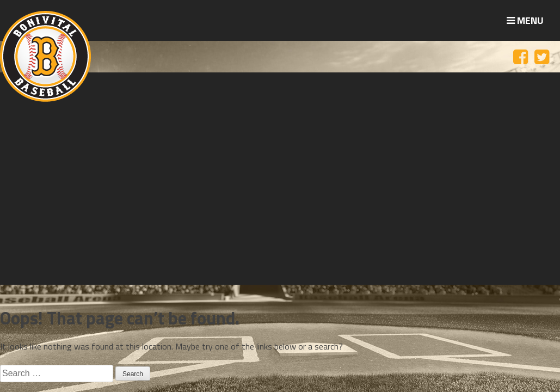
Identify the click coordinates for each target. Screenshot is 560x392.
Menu (525, 20)
